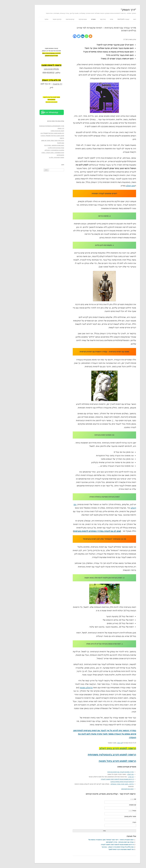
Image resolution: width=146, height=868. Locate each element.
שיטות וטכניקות (68, 19)
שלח (90, 831)
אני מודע (117, 777)
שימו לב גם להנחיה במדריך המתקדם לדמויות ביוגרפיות (83, 531)
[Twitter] (64, 36)
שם (119, 799)
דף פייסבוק (43, 84)
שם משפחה (118, 805)
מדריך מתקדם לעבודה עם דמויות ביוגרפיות (106, 772)
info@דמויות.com (37, 69)
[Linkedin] (68, 36)
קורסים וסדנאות (56, 19)
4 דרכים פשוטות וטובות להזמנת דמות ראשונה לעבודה (103, 779)
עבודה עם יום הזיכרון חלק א (42, 148)
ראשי (120, 19)
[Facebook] (60, 36)
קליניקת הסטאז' (43, 19)
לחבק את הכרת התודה (43, 131)
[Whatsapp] (72, 36)
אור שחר (105, 743)
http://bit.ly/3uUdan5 (37, 102)
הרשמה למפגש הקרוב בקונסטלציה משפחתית (98, 755)
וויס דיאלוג (116, 186)
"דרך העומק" (114, 10)
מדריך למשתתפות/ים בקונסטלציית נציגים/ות (37, 126)
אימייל (118, 811)
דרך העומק (46, 128)
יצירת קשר (88, 19)
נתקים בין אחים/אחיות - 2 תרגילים (40, 150)
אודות (97, 19)
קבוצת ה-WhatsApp (109, 19)
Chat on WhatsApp (35, 112)
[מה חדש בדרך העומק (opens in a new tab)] (37, 80)
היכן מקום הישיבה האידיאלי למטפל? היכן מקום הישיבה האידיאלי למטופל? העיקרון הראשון (38, 136)
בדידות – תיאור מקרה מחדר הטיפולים (108, 784)
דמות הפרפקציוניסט (113, 789)
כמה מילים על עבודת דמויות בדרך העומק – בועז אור (103, 847)
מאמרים (79, 19)
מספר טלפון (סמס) (116, 816)
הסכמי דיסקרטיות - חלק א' (42, 157)
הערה (120, 822)
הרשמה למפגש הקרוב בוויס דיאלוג (103, 748)
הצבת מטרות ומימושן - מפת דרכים (40, 145)
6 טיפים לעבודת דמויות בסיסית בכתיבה (108, 782)
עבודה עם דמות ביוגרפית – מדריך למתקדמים (105, 842)
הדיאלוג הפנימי (72, 688)
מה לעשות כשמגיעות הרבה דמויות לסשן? (107, 849)
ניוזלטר (32, 19)
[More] (76, 36)
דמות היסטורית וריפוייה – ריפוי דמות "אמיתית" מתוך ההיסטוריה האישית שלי (97, 840)
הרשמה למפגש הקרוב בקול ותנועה (103, 761)
